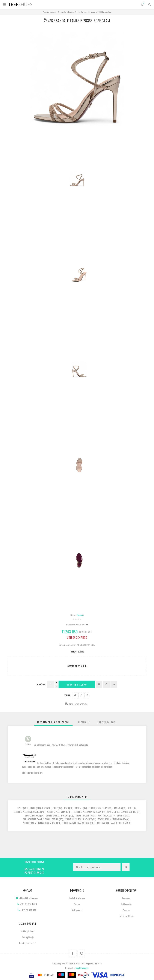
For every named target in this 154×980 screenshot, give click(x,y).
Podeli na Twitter (75, 695)
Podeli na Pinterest (87, 695)
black (33, 808)
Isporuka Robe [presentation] (107, 722)
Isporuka (126, 898)
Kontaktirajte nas (77, 898)
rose (130, 808)
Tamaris (80, 615)
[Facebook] (73, 953)
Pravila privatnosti (28, 943)
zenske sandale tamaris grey (112, 819)
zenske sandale (32, 815)
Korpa (144, 3)
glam (110, 815)
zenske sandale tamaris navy (88, 815)
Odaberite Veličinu (77, 666)
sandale (79, 808)
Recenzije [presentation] (84, 722)
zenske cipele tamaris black (87, 812)
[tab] (53, 722)
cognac (37, 812)
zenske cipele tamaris (57, 812)
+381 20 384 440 (28, 910)
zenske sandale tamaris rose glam (111, 823)
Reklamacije (126, 904)
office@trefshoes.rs (29, 898)
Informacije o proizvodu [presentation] (53, 722)
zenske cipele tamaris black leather (41, 819)
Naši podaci (77, 910)
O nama (77, 904)
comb (66, 808)
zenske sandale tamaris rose (76, 823)
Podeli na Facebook (81, 695)
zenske (92, 808)
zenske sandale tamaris (57, 815)
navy (45, 808)
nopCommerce (82, 968)
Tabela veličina (77, 651)
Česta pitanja (28, 937)
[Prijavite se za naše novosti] (97, 867)
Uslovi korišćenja (126, 916)
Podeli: (67, 695)
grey (55, 808)
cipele (20, 808)
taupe (105, 808)
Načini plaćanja (28, 931)
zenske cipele (20, 812)
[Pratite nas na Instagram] (81, 953)
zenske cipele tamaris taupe (78, 819)
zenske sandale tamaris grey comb (40, 823)
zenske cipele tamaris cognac (122, 812)
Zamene (126, 910)
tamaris (118, 808)
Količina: (41, 684)
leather (121, 815)
